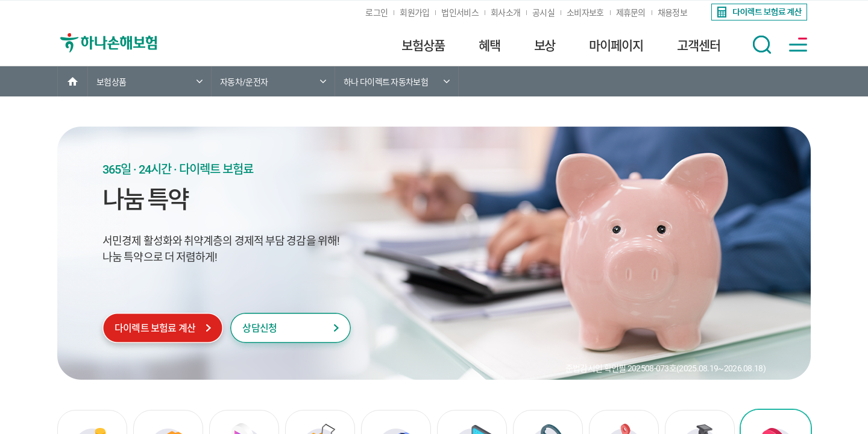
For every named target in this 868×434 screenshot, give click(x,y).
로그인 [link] (376, 13)
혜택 (489, 46)
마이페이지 (616, 46)
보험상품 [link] (111, 82)
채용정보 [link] (672, 13)
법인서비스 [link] (460, 13)
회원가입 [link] (414, 13)
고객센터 (699, 46)
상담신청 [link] (259, 328)
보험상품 (423, 46)
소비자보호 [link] (585, 13)
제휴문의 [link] (631, 13)
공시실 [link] (543, 13)
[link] (758, 12)
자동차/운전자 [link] (244, 82)
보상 (545, 46)
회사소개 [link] (505, 13)
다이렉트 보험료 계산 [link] (155, 328)
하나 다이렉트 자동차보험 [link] (386, 82)
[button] (762, 45)
